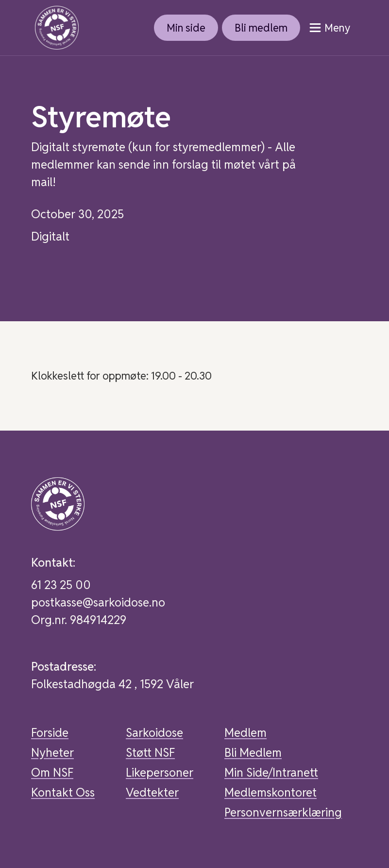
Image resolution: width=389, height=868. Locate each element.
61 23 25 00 (61, 585)
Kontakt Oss (63, 792)
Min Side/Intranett (271, 773)
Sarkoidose (154, 733)
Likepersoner (160, 773)
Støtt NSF (150, 753)
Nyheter (52, 753)
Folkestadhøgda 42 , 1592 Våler (112, 684)
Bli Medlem (253, 753)
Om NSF (52, 773)
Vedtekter (152, 792)
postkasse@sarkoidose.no (98, 602)
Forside (50, 733)
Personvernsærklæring (283, 812)
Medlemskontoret (271, 792)
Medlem (245, 733)
